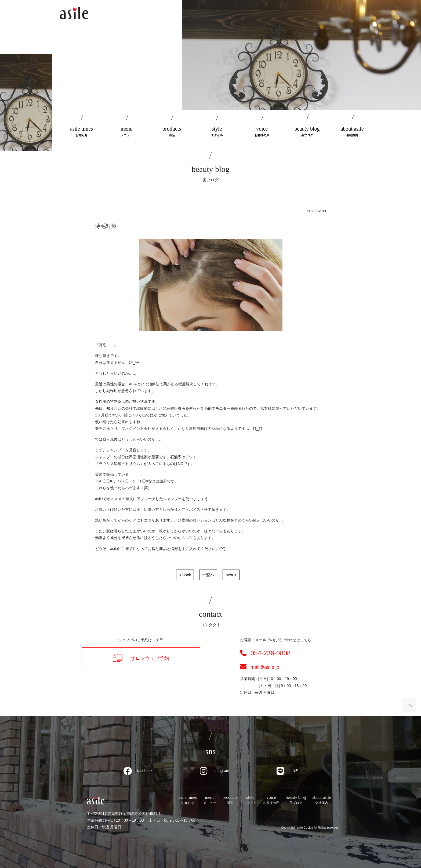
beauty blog (307, 132)
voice (262, 132)
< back (185, 575)
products (172, 132)
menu (127, 132)
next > (231, 575)
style (217, 132)
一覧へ (208, 575)
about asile (352, 132)
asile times (82, 132)
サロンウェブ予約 (141, 658)
